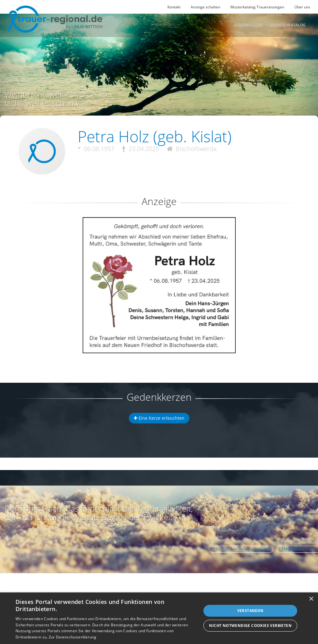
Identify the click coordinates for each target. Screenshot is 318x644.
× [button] (311, 599)
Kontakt (174, 7)
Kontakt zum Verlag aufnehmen (241, 549)
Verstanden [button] (250, 611)
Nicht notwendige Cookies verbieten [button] (250, 626)
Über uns (302, 7)
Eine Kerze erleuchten (159, 418)
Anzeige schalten (205, 7)
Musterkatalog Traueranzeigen (257, 7)
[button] (159, 240)
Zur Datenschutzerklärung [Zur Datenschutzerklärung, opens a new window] (73, 637)
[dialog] (159, 618)
